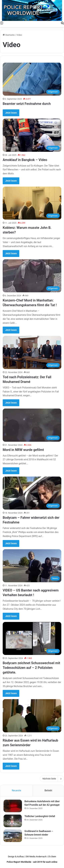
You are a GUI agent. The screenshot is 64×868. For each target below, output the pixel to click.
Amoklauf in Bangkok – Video (25, 160)
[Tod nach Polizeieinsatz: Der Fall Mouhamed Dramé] (32, 352)
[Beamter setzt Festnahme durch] (32, 79)
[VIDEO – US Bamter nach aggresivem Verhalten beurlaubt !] (32, 566)
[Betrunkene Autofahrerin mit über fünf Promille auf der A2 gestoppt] (13, 806)
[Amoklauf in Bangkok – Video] (32, 135)
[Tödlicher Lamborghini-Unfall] (13, 821)
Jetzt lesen (11, 113)
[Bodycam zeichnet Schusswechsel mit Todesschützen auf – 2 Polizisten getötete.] (32, 638)
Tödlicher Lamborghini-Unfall (40, 816)
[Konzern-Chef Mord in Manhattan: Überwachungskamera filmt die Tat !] (32, 276)
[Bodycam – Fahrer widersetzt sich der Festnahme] (32, 493)
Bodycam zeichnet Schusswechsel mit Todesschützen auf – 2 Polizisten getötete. (31, 668)
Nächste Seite (52, 779)
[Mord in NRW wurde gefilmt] (32, 425)
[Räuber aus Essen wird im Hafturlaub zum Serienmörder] (32, 716)
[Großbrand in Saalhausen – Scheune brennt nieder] (13, 836)
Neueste (16, 790)
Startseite (9, 35)
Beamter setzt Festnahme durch (27, 104)
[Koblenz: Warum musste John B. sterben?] (32, 203)
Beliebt (48, 790)
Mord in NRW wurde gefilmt (23, 450)
